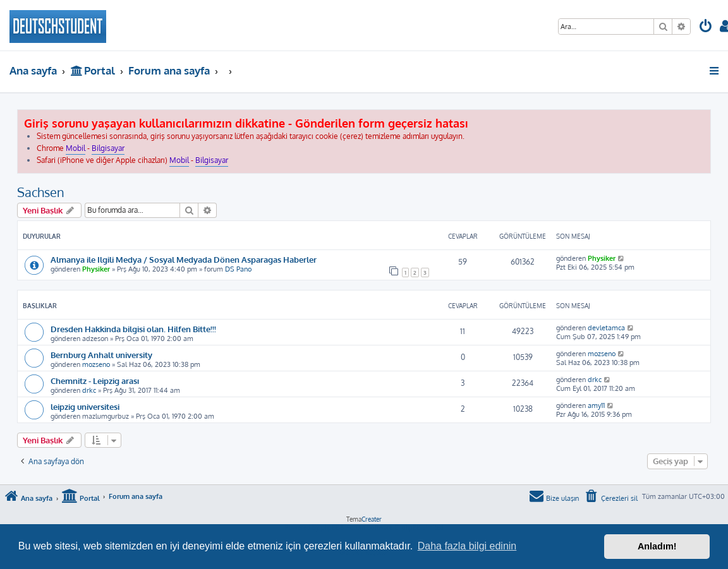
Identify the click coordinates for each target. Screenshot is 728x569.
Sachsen (41, 192)
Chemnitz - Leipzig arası (95, 380)
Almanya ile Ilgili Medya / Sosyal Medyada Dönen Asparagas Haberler (184, 259)
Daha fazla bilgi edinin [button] (467, 546)
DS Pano (238, 269)
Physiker (96, 269)
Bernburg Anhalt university (101, 355)
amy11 (596, 405)
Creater (372, 519)
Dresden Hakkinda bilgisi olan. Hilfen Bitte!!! (133, 329)
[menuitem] (706, 27)
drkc (89, 390)
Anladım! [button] (657, 546)
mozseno (96, 364)
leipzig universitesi (85, 406)
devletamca (606, 328)
